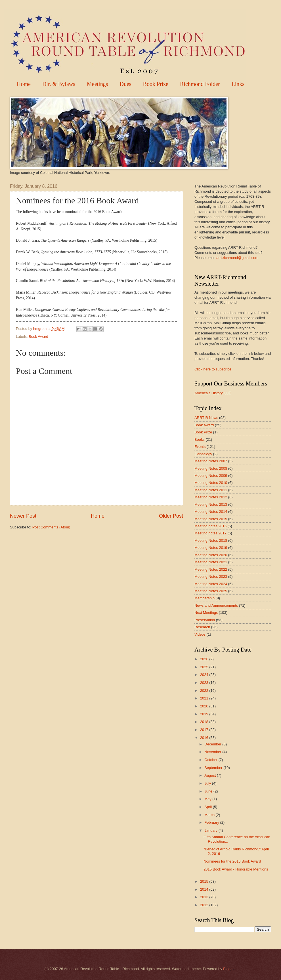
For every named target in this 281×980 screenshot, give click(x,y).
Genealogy (203, 454)
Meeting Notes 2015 (211, 519)
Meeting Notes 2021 (211, 562)
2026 (205, 659)
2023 (205, 683)
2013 (205, 897)
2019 (205, 714)
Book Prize (156, 84)
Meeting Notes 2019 (211, 548)
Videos (200, 634)
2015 (205, 881)
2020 (205, 706)
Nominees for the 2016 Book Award (232, 861)
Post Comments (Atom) (51, 527)
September (214, 768)
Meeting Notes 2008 (211, 468)
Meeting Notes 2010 (211, 483)
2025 (205, 667)
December (213, 744)
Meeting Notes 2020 (211, 555)
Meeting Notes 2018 (211, 540)
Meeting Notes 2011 (211, 490)
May (208, 799)
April (208, 807)
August (211, 775)
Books (200, 440)
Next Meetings (206, 613)
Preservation (205, 620)
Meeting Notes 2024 (211, 584)
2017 (205, 730)
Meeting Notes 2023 (211, 577)
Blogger (229, 969)
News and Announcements (216, 605)
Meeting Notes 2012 (211, 497)
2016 (205, 738)
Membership (205, 598)
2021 (205, 698)
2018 (205, 722)
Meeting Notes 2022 (211, 569)
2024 (205, 675)
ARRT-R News (206, 418)
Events (200, 447)
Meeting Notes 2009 (211, 476)
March (210, 815)
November (213, 752)
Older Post (171, 516)
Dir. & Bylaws (59, 84)
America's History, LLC (213, 393)
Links (238, 84)
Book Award (38, 337)
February (212, 822)
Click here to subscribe (213, 369)
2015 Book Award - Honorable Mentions (236, 869)
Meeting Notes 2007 (211, 461)
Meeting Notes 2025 (211, 591)
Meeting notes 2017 (210, 533)
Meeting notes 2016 (210, 526)
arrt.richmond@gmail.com (237, 258)
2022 (205, 691)
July (208, 783)
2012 (205, 905)
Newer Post (23, 516)
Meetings (97, 84)
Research (202, 627)
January (211, 830)
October (211, 760)
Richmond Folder (200, 84)
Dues (125, 84)
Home (24, 84)
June (209, 791)
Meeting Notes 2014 (211, 512)
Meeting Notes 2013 (211, 504)
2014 (205, 889)
